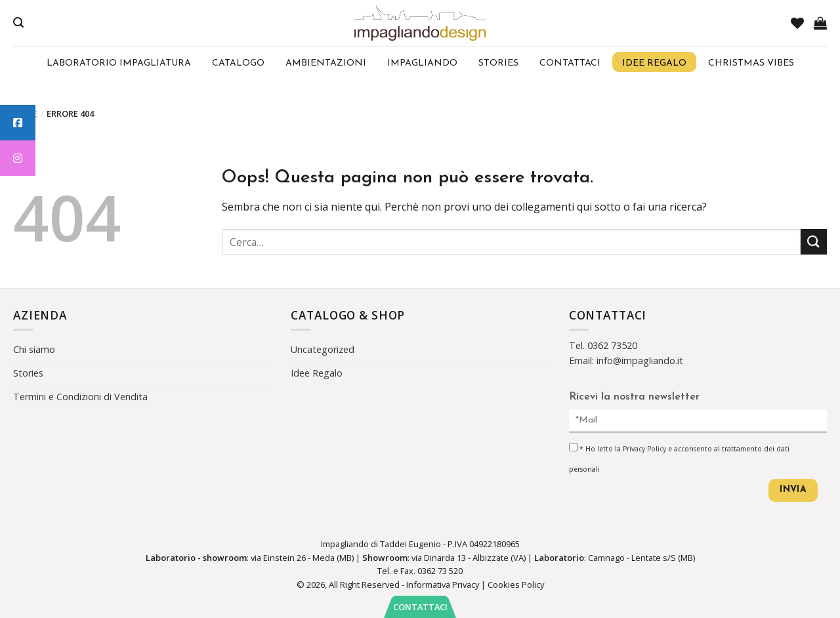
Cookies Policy (516, 585)
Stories (498, 63)
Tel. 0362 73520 (603, 345)
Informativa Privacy (443, 585)
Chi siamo (34, 349)
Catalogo (238, 63)
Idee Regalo (317, 373)
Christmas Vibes (751, 63)
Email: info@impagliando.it (626, 360)
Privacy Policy (644, 449)
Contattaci (570, 63)
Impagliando (422, 63)
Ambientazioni (326, 63)
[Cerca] (18, 23)
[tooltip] (18, 123)
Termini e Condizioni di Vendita (80, 397)
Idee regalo (654, 63)
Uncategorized (323, 349)
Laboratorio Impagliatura (119, 63)
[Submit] (814, 242)
